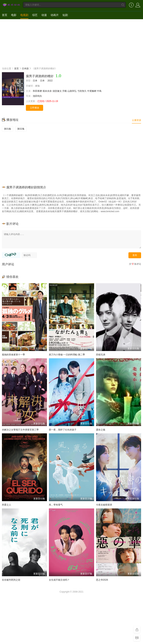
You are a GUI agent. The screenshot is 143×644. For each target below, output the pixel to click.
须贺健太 (57, 91)
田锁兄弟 (101, 355)
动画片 (55, 15)
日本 (35, 81)
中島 (99, 91)
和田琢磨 (37, 91)
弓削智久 (82, 91)
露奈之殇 (101, 430)
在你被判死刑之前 (11, 580)
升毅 (65, 91)
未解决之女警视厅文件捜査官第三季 (20, 430)
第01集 (8, 129)
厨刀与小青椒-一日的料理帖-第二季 (67, 355)
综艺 (35, 15)
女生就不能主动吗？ (59, 580)
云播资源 (136, 120)
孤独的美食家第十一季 (13, 355)
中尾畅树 (92, 91)
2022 (50, 81)
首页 (5, 15)
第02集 (21, 129)
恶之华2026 (102, 580)
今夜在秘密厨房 (104, 505)
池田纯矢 (37, 96)
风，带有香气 (56, 505)
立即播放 (35, 108)
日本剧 (25, 69)
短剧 (65, 15)
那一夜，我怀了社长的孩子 (63, 430)
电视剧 (24, 15)
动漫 (44, 15)
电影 (14, 15)
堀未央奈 (47, 91)
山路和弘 (72, 91)
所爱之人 (7, 505)
